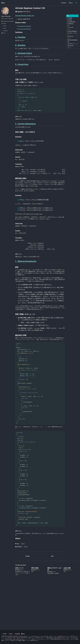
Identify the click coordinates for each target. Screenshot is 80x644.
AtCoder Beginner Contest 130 (25, 16)
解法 (69, 27)
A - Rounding (70, 18)
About (70, 3)
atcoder (23, 587)
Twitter (4, 632)
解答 (69, 49)
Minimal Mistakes (25, 635)
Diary (3, 3)
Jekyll (19, 635)
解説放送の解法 (71, 41)
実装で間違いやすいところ (72, 52)
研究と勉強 (35, 612)
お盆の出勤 (67, 612)
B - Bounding (70, 20)
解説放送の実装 (71, 55)
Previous (28, 600)
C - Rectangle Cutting (72, 23)
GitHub (11, 632)
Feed (26, 632)
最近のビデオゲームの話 (54, 613)
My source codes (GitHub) (26, 30)
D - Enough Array (71, 25)
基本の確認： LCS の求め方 (72, 38)
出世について (19, 612)
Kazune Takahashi (7, 16)
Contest (63, 3)
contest (26, 590)
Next (52, 600)
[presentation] (16, 53)
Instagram (19, 632)
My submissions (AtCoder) (26, 27)
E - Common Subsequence (70, 34)
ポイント (70, 32)
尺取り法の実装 (71, 29)
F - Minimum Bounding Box (72, 46)
